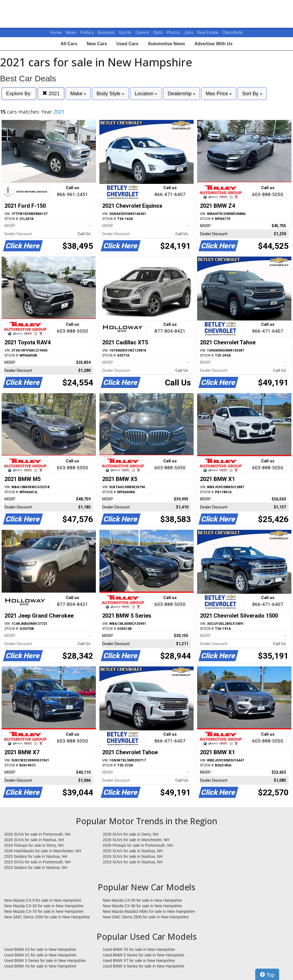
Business (107, 32)
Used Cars (127, 44)
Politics (87, 32)
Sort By (252, 94)
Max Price (219, 94)
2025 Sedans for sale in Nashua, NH (36, 856)
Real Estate (208, 32)
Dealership (181, 94)
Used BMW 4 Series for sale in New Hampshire (144, 966)
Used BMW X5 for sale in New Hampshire (139, 949)
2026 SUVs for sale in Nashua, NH (34, 840)
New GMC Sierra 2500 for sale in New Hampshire (146, 917)
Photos (174, 32)
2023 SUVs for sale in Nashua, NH (133, 862)
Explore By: (19, 94)
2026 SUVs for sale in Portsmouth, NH (37, 834)
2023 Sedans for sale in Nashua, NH (36, 868)
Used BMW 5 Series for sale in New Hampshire (144, 955)
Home (56, 32)
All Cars (69, 44)
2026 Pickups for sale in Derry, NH (34, 845)
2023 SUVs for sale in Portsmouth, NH (37, 862)
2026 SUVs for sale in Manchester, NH (136, 840)
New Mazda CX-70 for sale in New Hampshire (44, 911)
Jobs (189, 32)
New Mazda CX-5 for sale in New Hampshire (43, 900)
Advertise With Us (213, 44)
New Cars (97, 44)
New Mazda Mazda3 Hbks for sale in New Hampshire (149, 911)
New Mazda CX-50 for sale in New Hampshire (142, 900)
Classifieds (232, 32)
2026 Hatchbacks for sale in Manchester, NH (43, 851)
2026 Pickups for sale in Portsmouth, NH (138, 845)
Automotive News (166, 44)
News (71, 32)
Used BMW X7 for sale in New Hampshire (139, 961)
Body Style (110, 94)
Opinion (143, 32)
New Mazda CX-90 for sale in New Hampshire (142, 906)
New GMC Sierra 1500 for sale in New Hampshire (47, 917)
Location (146, 94)
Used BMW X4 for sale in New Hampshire (40, 966)
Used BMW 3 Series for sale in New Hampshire (45, 961)
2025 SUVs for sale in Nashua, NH (133, 851)
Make (78, 94)
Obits (158, 32)
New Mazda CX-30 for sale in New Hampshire (44, 906)
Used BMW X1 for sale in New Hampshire (40, 955)
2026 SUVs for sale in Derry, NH (131, 834)
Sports (126, 32)
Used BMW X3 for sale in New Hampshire (40, 949)
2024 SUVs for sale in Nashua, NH (133, 856)
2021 (51, 93)
